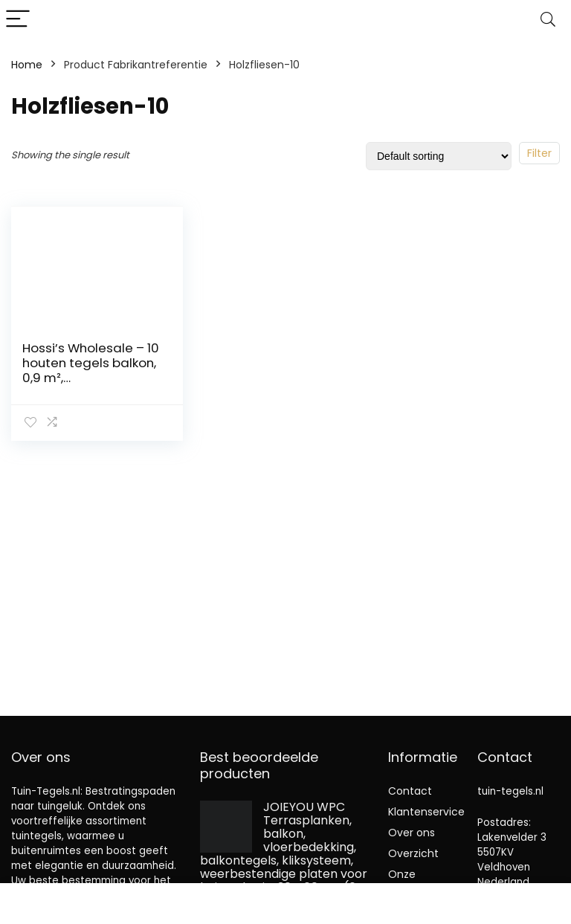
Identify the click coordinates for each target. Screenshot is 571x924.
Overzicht (413, 853)
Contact (410, 791)
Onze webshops (414, 881)
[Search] (548, 20)
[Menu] (18, 20)
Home (27, 65)
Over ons (412, 833)
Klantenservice (426, 812)
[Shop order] (439, 156)
